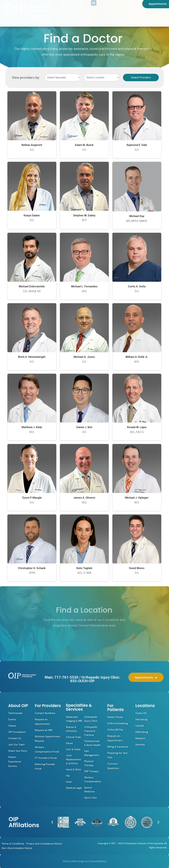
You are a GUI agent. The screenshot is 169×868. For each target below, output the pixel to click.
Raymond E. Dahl (137, 145)
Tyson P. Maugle (32, 498)
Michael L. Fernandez (84, 286)
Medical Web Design (74, 861)
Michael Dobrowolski (32, 286)
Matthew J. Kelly (32, 427)
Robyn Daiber (32, 215)
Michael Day (137, 216)
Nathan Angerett (32, 145)
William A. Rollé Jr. (137, 357)
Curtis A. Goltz (137, 286)
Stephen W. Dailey (84, 215)
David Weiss (137, 568)
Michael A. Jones (84, 357)
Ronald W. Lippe (137, 427)
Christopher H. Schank (32, 568)
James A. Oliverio (84, 498)
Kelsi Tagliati (84, 568)
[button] (52, 822)
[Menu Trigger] (156, 7)
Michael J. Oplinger (137, 498)
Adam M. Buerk (84, 145)
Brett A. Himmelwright (32, 357)
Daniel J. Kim (84, 427)
